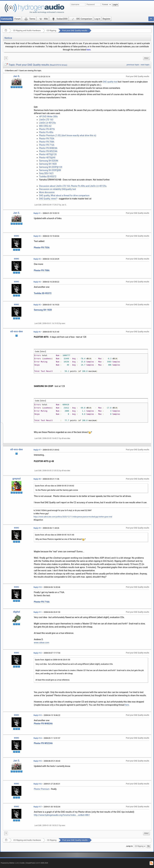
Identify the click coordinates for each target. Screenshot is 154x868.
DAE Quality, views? (48, 199)
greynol (17, 479)
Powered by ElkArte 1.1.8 (9, 863)
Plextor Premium (42, 789)
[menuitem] (146, 58)
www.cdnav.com (42, 643)
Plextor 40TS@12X (48, 154)
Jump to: (130, 846)
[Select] (43, 352)
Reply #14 (38, 738)
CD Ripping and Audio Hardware (27, 30)
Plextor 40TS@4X (47, 158)
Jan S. (17, 76)
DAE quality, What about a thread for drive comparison (64, 195)
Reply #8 (37, 479)
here (89, 50)
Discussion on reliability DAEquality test (58, 189)
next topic (145, 65)
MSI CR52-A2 (45, 126)
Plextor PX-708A (47, 142)
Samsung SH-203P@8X (50, 170)
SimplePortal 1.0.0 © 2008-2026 (37, 863)
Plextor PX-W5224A (48, 151)
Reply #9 (37, 528)
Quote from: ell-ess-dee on (55, 486)
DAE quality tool (110, 82)
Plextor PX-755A (47, 139)
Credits (22, 863)
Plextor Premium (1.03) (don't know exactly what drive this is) (68, 135)
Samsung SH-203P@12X (51, 167)
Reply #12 (38, 653)
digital (17, 612)
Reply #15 (38, 761)
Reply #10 (38, 587)
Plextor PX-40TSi (47, 129)
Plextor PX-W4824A (48, 148)
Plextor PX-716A (47, 145)
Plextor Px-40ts (46, 132)
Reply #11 (38, 612)
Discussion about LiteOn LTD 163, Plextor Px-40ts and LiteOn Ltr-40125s (73, 186)
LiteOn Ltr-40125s (47, 123)
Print (146, 58)
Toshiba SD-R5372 (48, 177)
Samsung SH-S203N (49, 161)
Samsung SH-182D (48, 164)
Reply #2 (37, 236)
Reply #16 (38, 784)
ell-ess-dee (17, 331)
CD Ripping (51, 30)
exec (17, 236)
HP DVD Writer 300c (48, 116)
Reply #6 (37, 332)
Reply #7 (37, 450)
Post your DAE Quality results (75, 30)
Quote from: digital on (52, 660)
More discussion (47, 192)
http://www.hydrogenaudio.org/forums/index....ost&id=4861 (62, 815)
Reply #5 (37, 305)
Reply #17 (38, 807)
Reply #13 (38, 715)
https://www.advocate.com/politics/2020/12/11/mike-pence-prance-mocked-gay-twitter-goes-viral (73, 517)
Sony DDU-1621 (46, 173)
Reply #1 (37, 213)
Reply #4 (37, 282)
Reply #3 (37, 259)
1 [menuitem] (6, 58)
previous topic (133, 65)
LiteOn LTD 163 (46, 120)
